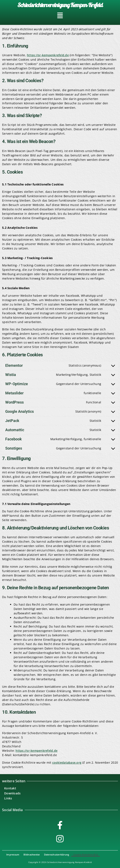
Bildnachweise (32, 855)
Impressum (13, 855)
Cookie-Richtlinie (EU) (86, 855)
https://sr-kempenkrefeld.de (48, 55)
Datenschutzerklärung (57, 855)
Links (8, 798)
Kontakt (10, 788)
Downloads (12, 793)
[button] (60, 15)
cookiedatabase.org (67, 763)
